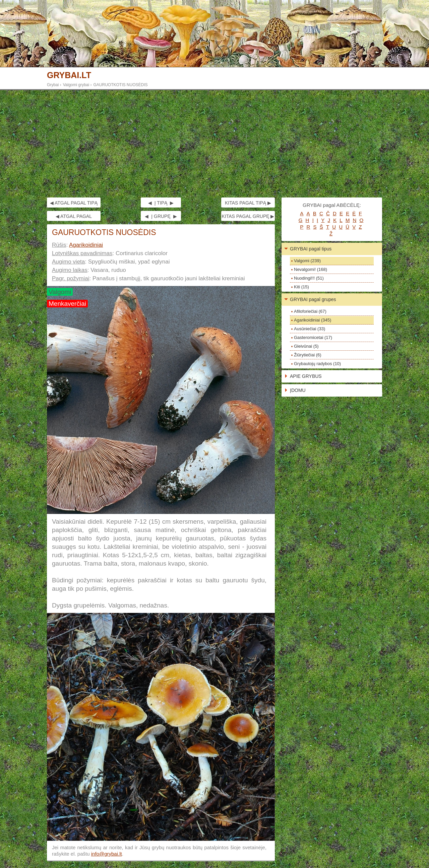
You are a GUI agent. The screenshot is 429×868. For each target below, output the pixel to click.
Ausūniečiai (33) (310, 329)
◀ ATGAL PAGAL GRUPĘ (74, 217)
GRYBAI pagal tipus (311, 249)
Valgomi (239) (307, 261)
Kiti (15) (301, 287)
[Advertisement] (214, 144)
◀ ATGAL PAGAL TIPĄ (74, 203)
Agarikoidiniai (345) (313, 320)
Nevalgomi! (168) (311, 269)
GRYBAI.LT (69, 75)
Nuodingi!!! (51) (309, 278)
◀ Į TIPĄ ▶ (161, 203)
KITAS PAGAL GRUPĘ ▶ (248, 216)
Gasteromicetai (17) (313, 337)
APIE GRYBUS (306, 376)
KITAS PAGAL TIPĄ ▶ (248, 203)
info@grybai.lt (107, 854)
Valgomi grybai (76, 85)
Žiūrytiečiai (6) (308, 355)
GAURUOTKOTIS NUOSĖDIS (121, 85)
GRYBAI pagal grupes (313, 299)
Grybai (53, 85)
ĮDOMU (298, 390)
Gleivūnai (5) (306, 346)
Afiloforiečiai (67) (310, 311)
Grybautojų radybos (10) (317, 364)
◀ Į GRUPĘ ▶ (161, 216)
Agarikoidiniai (86, 245)
